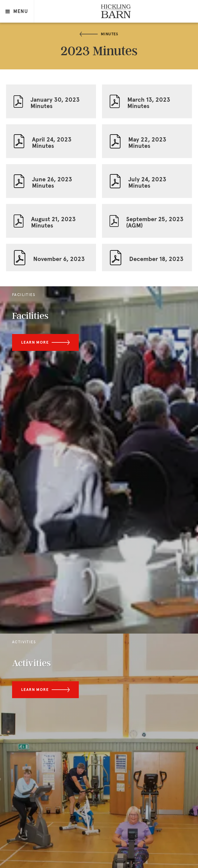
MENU (17, 11)
